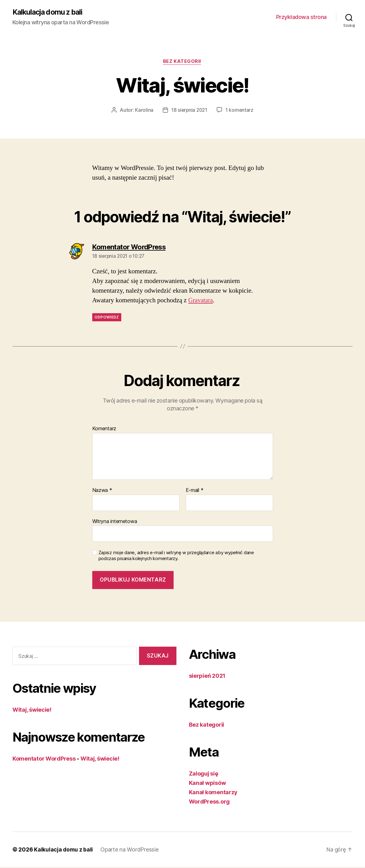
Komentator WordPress (44, 759)
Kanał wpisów (207, 784)
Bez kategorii (182, 62)
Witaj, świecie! (32, 710)
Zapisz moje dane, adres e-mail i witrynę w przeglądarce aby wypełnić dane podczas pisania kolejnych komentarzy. (176, 557)
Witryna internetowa (115, 522)
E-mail (195, 491)
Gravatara (201, 301)
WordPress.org (209, 802)
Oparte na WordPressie (130, 850)
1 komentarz (240, 111)
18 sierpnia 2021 (189, 111)
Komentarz (104, 430)
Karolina (143, 111)
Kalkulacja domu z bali (49, 12)
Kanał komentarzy (213, 793)
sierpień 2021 (207, 677)
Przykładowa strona (301, 17)
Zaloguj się (204, 774)
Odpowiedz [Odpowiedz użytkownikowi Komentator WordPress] (107, 318)
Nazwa (102, 491)
